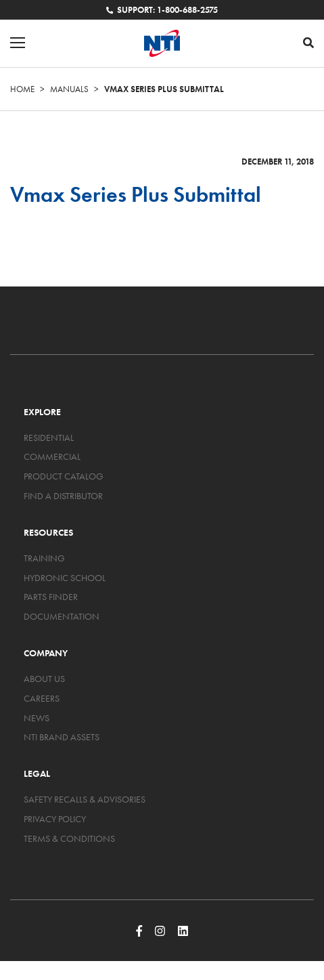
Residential (49, 438)
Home (22, 89)
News (37, 718)
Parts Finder (51, 597)
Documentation (62, 616)
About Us (44, 679)
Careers (42, 698)
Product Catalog (64, 476)
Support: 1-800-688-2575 (162, 10)
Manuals (69, 89)
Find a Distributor (63, 496)
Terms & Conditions (69, 838)
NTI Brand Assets (62, 737)
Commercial (52, 456)
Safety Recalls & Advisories (85, 799)
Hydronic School (65, 578)
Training (44, 558)
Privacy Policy (55, 819)
